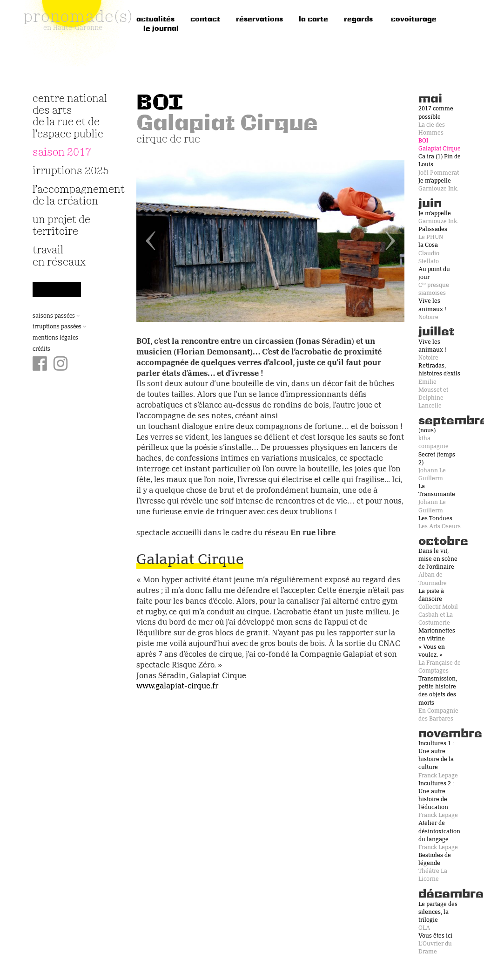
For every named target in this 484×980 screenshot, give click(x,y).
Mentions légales (55, 338)
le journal (161, 29)
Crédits (41, 349)
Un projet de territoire (61, 226)
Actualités (155, 20)
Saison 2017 (62, 153)
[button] (156, 241)
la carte (313, 20)
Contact (205, 20)
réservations (259, 20)
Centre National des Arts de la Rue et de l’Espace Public (70, 117)
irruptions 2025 (71, 171)
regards (358, 20)
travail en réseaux (59, 256)
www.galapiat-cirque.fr (177, 687)
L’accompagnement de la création (73, 196)
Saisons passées (56, 316)
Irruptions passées (60, 327)
